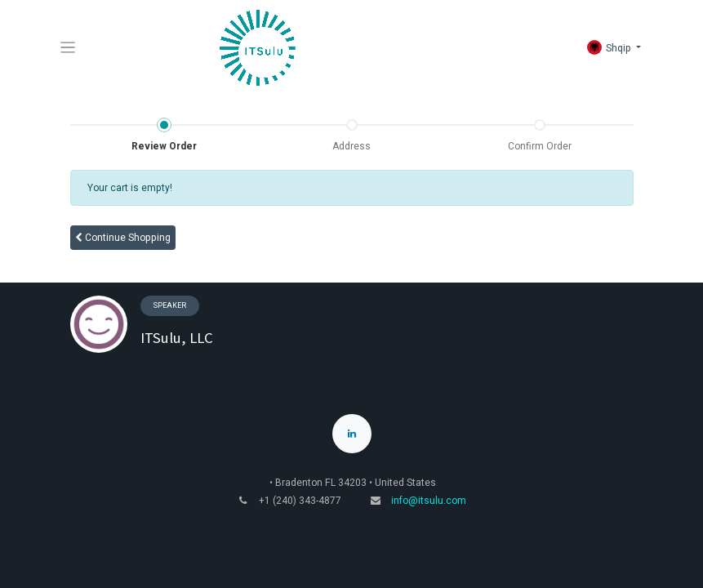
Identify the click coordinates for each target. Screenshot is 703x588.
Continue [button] (123, 238)
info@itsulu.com (429, 501)
